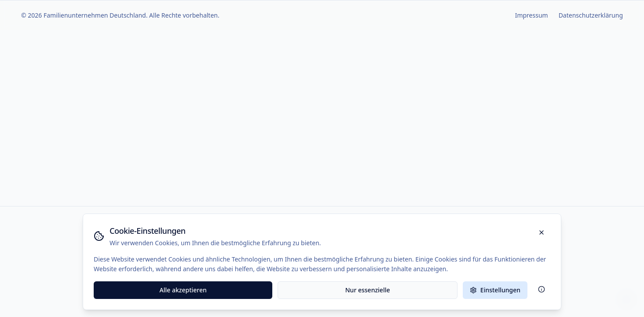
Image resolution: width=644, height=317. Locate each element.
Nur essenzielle (368, 290)
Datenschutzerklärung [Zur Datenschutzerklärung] (591, 15)
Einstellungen (495, 290)
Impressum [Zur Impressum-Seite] (532, 15)
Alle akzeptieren (183, 290)
